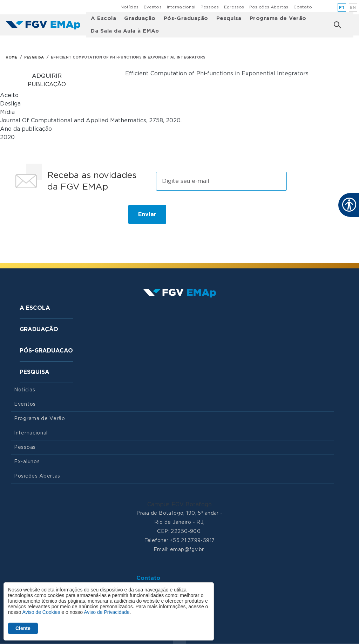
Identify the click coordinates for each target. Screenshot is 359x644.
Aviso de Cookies (41, 612)
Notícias (130, 7)
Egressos (234, 7)
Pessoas (210, 7)
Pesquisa (229, 18)
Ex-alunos (27, 462)
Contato (303, 7)
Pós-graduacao (46, 351)
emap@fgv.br (187, 550)
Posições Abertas (269, 7)
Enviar (147, 214)
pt (342, 8)
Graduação (140, 18)
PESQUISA (34, 57)
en (353, 8)
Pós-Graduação (186, 18)
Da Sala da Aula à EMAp (125, 31)
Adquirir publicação (47, 80)
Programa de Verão (278, 18)
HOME (11, 57)
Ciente (23, 628)
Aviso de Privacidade (107, 612)
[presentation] (65, 217)
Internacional (181, 7)
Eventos (153, 7)
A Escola (103, 18)
